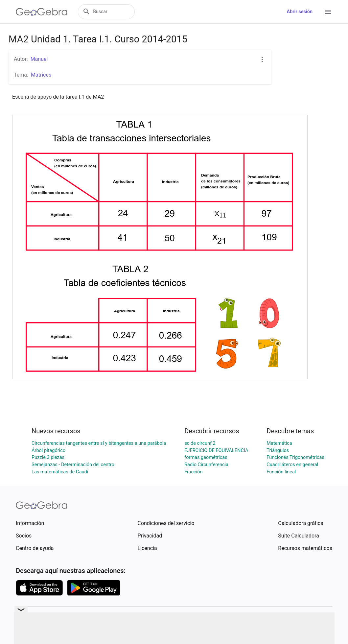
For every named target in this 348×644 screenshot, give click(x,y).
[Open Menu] (328, 12)
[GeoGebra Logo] (42, 12)
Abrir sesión (300, 12)
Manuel (39, 59)
